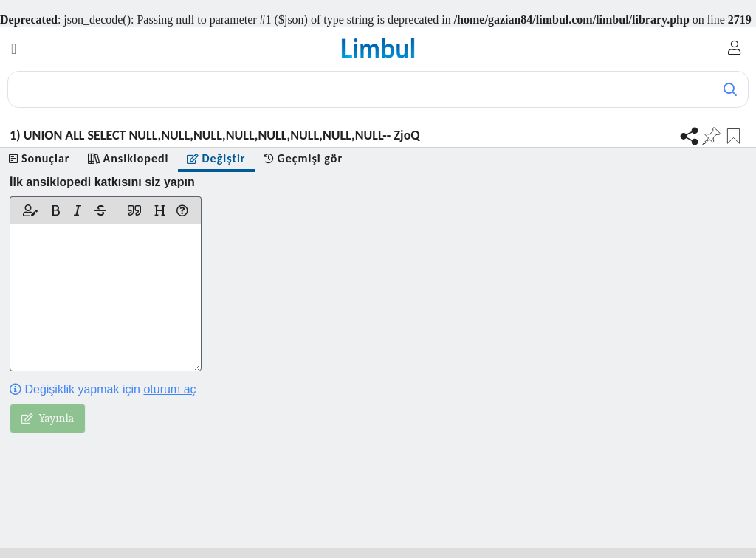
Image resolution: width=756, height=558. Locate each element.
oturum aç (169, 389)
